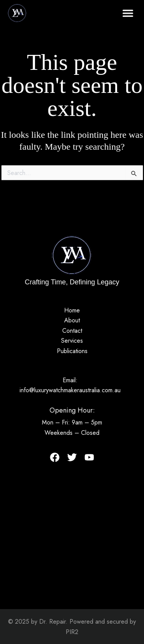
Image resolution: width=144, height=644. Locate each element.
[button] (128, 13)
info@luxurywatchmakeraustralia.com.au (70, 390)
